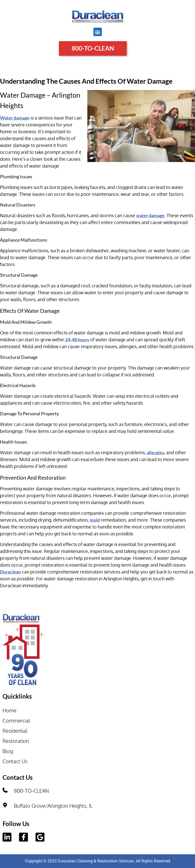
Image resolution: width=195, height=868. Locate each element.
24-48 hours (77, 340)
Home (10, 710)
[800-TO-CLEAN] (5, 790)
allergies (155, 452)
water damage (150, 215)
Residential (15, 731)
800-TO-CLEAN (31, 791)
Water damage (15, 118)
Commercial (16, 720)
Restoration (16, 741)
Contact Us (15, 761)
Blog (8, 751)
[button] (98, 32)
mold (95, 520)
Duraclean (10, 572)
